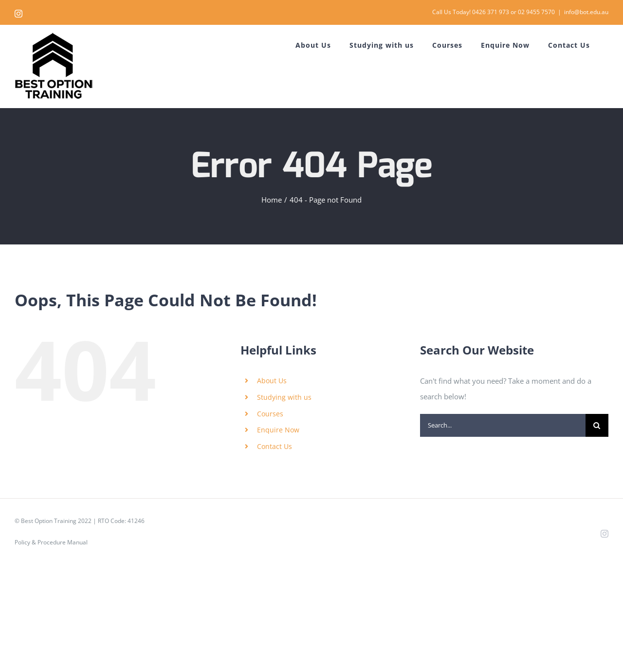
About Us (272, 381)
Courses (270, 414)
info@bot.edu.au (586, 12)
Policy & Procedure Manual (51, 542)
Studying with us (284, 397)
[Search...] (503, 425)
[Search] (597, 425)
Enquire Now (278, 430)
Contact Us (275, 446)
